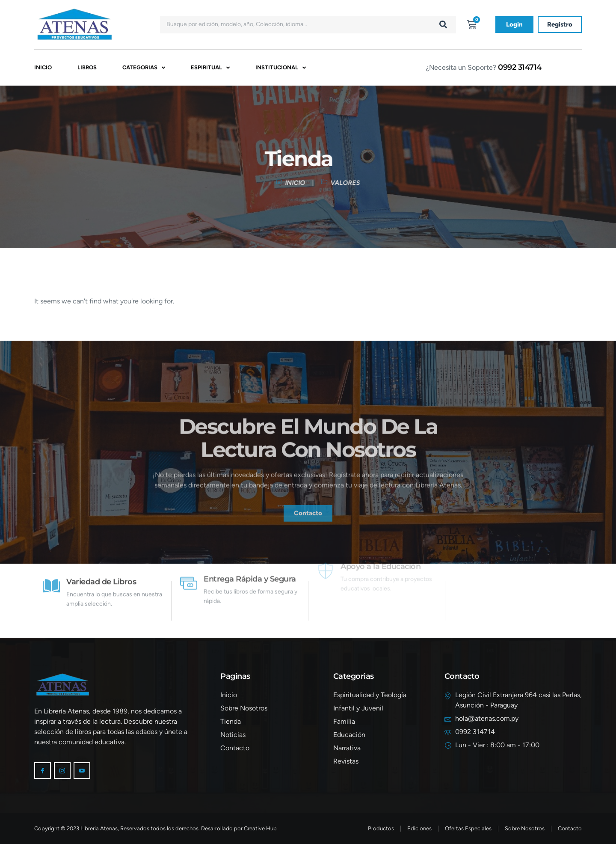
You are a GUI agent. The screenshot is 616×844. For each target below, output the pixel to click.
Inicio (43, 67)
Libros (87, 67)
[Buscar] (443, 25)
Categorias (144, 68)
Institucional (281, 68)
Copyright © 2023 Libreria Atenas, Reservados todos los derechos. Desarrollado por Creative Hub (155, 828)
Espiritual (210, 68)
